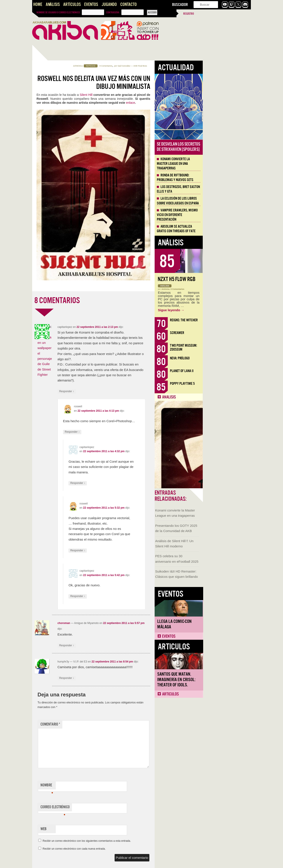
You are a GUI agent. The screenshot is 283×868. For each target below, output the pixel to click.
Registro (189, 14)
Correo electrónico (103, 808)
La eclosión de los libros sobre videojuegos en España (226, 201)
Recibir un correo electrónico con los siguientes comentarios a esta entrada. (135, 841)
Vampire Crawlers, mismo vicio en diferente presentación (225, 215)
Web (92, 829)
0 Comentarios (226, 289)
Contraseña (113, 12)
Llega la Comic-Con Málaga (52, 268)
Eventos (91, 4)
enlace (179, 103)
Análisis (53, 4)
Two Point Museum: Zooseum (232, 347)
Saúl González (172, 66)
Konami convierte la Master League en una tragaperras (221, 164)
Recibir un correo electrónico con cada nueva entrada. (122, 849)
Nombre (95, 786)
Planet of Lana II (230, 371)
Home (38, 4)
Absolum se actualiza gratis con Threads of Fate (224, 229)
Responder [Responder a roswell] (120, 432)
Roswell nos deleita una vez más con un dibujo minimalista (142, 83)
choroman (112, 623)
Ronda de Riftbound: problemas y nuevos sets (223, 178)
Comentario (98, 724)
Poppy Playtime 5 (230, 384)
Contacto (128, 4)
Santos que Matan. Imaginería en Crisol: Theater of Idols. (54, 324)
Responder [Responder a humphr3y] (115, 678)
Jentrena (214, 289)
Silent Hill (134, 95)
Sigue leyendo (219, 310)
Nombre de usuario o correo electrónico (58, 12)
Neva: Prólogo (228, 358)
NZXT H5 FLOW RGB (225, 279)
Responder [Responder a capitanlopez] (115, 391)
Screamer (225, 333)
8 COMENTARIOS (105, 300)
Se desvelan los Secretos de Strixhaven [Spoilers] (227, 147)
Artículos (72, 4)
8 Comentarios (154, 66)
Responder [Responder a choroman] (115, 646)
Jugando (109, 4)
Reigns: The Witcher (232, 320)
